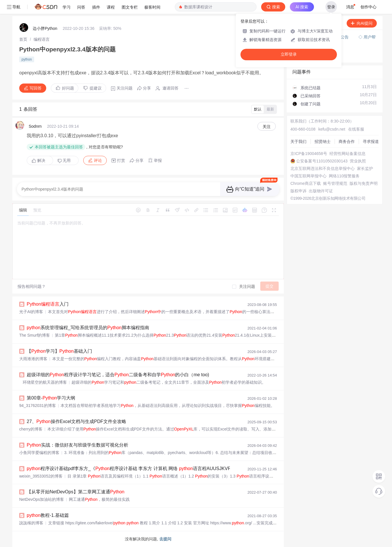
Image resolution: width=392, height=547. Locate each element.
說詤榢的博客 (31, 523)
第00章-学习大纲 (51, 398)
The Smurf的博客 (35, 335)
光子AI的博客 (31, 312)
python (27, 59)
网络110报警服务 (344, 176)
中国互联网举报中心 (308, 176)
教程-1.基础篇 (48, 515)
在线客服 (356, 129)
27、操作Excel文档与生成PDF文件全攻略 (76, 421)
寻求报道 (371, 141)
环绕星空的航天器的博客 (43, 382)
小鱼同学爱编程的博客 (39, 453)
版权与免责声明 (364, 183)
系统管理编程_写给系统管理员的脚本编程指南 (88, 328)
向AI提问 (362, 23)
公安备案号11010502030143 (322, 161)
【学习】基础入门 (59, 351)
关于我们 (298, 141)
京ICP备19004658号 (309, 154)
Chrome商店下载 (306, 183)
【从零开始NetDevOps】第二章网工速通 (76, 492)
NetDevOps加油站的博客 (42, 499)
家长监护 (365, 168)
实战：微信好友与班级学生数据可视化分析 (77, 445)
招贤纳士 (323, 141)
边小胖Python (45, 28)
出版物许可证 (321, 191)
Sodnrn (35, 126)
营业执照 (358, 161)
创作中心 (368, 7)
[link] (23, 39)
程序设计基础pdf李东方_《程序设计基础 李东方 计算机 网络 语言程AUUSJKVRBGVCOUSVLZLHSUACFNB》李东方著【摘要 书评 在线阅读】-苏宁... (201, 469)
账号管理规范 (335, 183)
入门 (48, 304)
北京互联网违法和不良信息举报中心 (323, 168)
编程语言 (42, 39)
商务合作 (347, 141)
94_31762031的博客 (38, 406)
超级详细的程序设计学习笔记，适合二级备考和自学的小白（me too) (118, 375)
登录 (331, 7)
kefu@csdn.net (332, 129)
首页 (23, 39)
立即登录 (289, 54)
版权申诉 (298, 191)
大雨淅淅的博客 (33, 359)
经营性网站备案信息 (348, 154)
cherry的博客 (31, 429)
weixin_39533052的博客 (41, 476)
